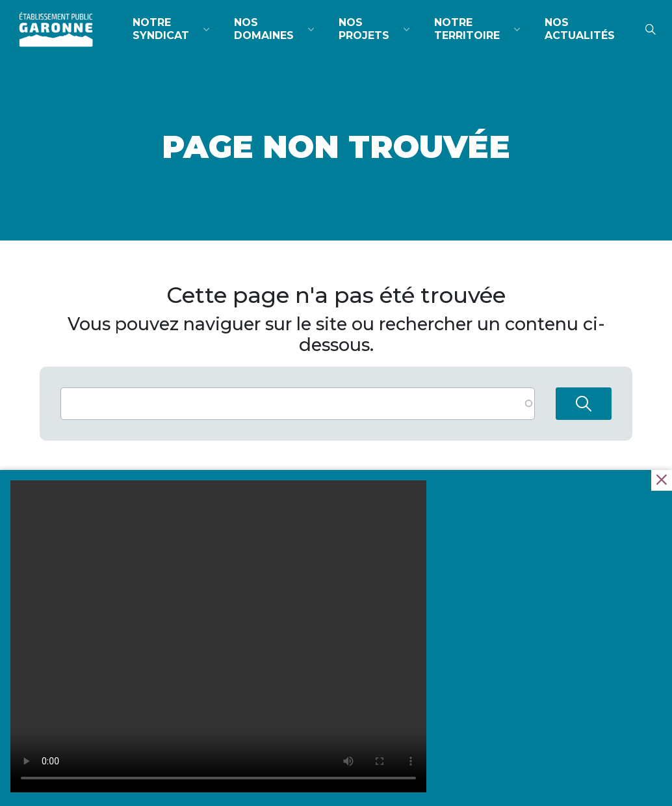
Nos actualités (580, 29)
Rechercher (584, 404)
